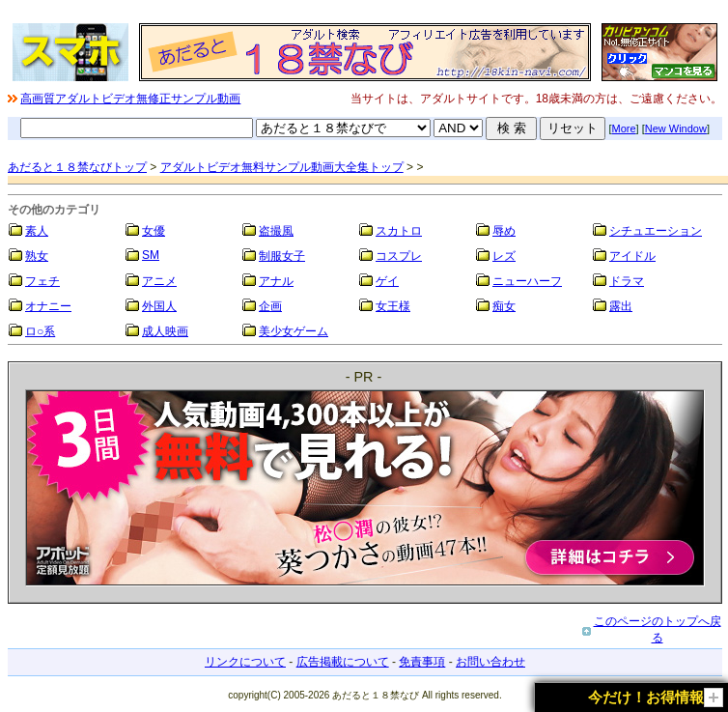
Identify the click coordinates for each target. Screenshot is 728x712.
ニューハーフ (527, 281)
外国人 (159, 306)
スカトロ (399, 231)
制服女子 (282, 256)
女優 (154, 231)
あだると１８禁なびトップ (77, 167)
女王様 (393, 306)
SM (151, 255)
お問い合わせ (490, 662)
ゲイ (387, 281)
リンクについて (245, 662)
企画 (270, 306)
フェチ (42, 281)
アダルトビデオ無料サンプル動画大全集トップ (282, 167)
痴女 (504, 306)
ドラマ (627, 281)
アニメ (159, 281)
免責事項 (422, 662)
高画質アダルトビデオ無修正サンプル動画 (130, 99)
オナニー (48, 306)
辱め (504, 231)
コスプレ (399, 256)
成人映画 (165, 331)
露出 (621, 306)
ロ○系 (40, 331)
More (624, 128)
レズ (504, 256)
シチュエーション (656, 231)
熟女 (37, 256)
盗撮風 (276, 231)
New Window (676, 128)
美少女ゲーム (294, 331)
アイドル (632, 256)
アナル (276, 281)
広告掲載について (343, 662)
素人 (37, 231)
